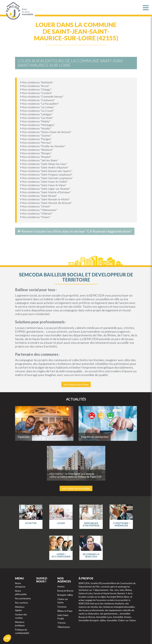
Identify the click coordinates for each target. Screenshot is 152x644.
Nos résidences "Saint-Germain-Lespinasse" (46, 178)
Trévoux (62, 623)
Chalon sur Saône (63, 601)
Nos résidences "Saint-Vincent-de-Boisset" (46, 203)
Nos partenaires (23, 598)
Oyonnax (62, 607)
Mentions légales (20, 609)
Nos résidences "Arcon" (35, 86)
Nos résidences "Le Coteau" (37, 107)
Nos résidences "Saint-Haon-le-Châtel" (44, 182)
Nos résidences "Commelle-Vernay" (42, 96)
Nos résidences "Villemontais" (39, 210)
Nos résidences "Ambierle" (37, 82)
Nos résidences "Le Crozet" (37, 111)
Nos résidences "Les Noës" (37, 118)
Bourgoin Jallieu (65, 595)
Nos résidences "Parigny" (36, 139)
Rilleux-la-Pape (65, 611)
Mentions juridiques (20, 624)
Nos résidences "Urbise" (35, 206)
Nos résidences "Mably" (35, 121)
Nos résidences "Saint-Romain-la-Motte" (45, 199)
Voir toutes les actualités (76, 488)
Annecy (61, 586)
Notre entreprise (20, 585)
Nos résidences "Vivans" (35, 217)
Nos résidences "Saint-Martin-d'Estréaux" (46, 192)
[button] (7, 638)
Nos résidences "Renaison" (37, 150)
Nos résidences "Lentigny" (36, 114)
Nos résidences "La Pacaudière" (39, 104)
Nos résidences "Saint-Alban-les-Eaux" (44, 164)
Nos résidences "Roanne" (36, 157)
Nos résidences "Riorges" (36, 153)
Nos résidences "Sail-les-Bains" (39, 160)
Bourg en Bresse (65, 591)
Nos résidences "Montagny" (37, 125)
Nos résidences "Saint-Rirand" (39, 196)
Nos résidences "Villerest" (36, 213)
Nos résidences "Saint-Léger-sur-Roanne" (45, 189)
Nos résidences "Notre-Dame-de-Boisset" (46, 132)
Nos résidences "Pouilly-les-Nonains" (43, 146)
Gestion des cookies (21, 616)
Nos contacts (21, 603)
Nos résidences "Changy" (36, 89)
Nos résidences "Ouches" (36, 135)
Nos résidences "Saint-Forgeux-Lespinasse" (46, 174)
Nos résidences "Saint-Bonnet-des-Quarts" (46, 171)
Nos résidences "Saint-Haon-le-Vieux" (43, 185)
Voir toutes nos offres (76, 384)
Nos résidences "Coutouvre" (37, 100)
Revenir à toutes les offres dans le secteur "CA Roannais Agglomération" (75, 231)
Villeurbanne (64, 627)
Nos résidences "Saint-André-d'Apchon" (44, 167)
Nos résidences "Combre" (36, 93)
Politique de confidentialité (22, 631)
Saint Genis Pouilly (63, 617)
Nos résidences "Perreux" (36, 143)
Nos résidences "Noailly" (36, 128)
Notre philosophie (21, 593)
